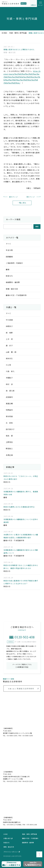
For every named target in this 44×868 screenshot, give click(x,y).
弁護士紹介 (7, 838)
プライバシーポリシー (11, 852)
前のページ (13, 197)
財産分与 (7, 843)
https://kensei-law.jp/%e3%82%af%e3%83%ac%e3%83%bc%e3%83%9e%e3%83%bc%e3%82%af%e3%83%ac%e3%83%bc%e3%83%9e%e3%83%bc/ (22, 77)
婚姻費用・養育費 (28, 843)
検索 (37, 226)
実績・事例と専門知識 (18, 33)
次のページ (31, 197)
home (5, 33)
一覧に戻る (22, 203)
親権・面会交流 (9, 847)
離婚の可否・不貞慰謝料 (30, 838)
